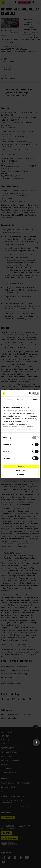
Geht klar (20, 466)
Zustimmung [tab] (7, 400)
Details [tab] (20, 400)
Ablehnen (20, 474)
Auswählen (20, 470)
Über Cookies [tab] (33, 400)
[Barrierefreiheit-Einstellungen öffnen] (36, 743)
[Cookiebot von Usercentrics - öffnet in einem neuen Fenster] (29, 393)
